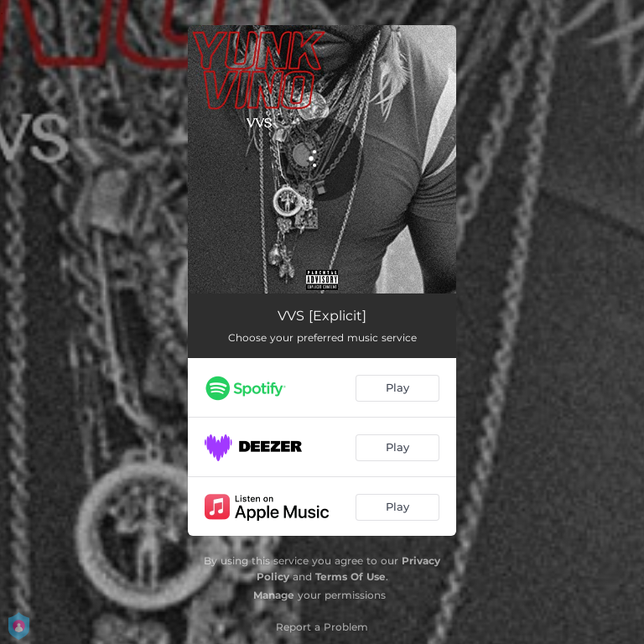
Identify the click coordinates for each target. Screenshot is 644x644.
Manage (274, 595)
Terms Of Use (351, 576)
